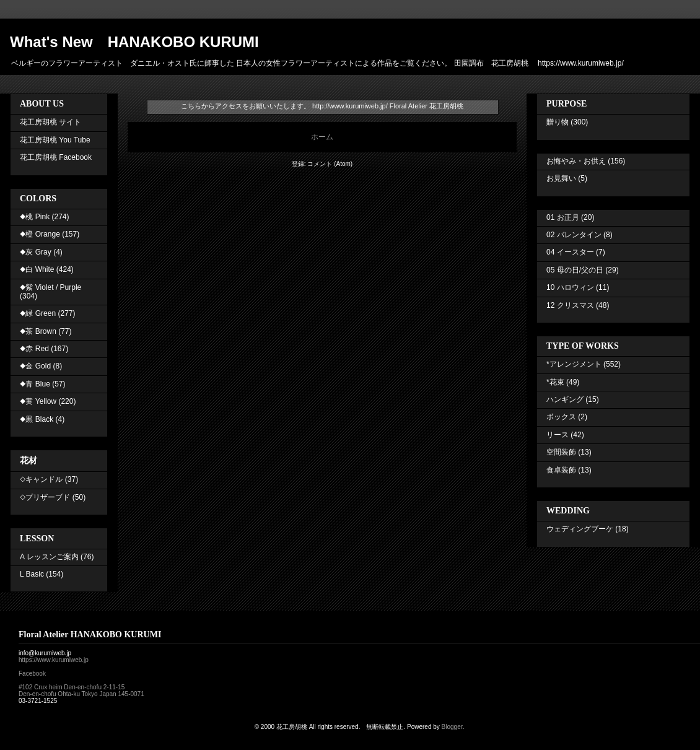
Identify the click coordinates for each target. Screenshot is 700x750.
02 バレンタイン (574, 235)
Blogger (452, 727)
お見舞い (561, 178)
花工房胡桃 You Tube (55, 140)
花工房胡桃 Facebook (56, 157)
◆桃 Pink (35, 217)
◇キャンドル (41, 479)
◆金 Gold (35, 366)
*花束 (555, 382)
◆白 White (37, 269)
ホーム (322, 137)
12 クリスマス (570, 305)
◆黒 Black (37, 419)
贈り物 (558, 122)
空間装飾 (561, 452)
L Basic (32, 574)
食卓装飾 (561, 470)
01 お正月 (563, 217)
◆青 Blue (35, 384)
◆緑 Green (38, 313)
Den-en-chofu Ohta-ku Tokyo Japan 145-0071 (81, 694)
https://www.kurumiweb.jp (54, 660)
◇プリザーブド (45, 497)
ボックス (561, 417)
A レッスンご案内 (49, 557)
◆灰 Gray (36, 252)
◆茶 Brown (38, 331)
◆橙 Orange (40, 234)
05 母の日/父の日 (575, 270)
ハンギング (565, 399)
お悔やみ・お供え (576, 161)
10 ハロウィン (570, 287)
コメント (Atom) (330, 164)
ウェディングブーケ (580, 529)
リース (558, 435)
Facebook (32, 674)
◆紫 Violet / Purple (50, 287)
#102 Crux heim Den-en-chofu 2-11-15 (72, 687)
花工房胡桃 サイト (50, 122)
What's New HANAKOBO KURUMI (134, 42)
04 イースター (570, 252)
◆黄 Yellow (38, 401)
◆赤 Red (34, 349)
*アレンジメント (574, 364)
